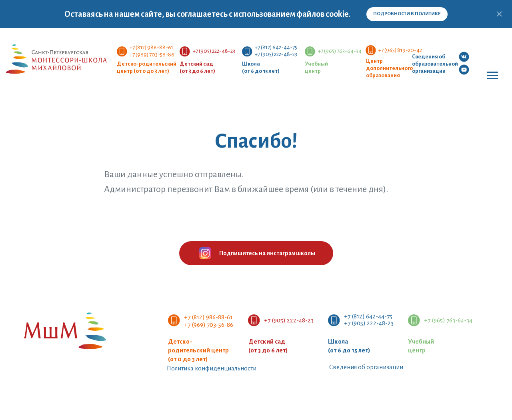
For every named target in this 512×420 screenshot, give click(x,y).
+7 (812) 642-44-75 (276, 47)
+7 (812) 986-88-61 (151, 47)
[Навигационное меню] (492, 76)
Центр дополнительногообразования (389, 68)
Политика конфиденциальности (212, 368)
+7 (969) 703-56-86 (152, 55)
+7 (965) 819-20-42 (400, 50)
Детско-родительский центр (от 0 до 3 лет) (198, 350)
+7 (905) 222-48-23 (276, 54)
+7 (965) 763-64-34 (340, 51)
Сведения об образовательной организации (435, 64)
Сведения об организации (366, 367)
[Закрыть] (499, 14)
